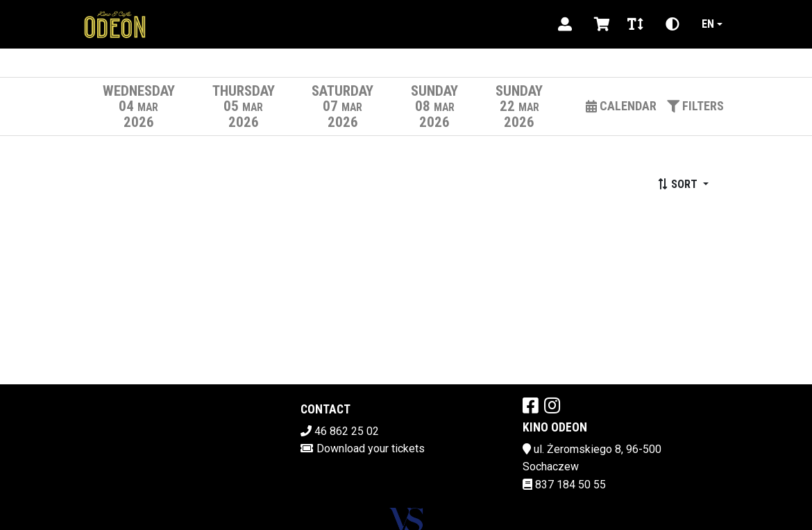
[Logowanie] (565, 24)
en (708, 24)
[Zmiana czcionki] (635, 24)
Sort (679, 184)
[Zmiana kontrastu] (673, 24)
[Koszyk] (600, 24)
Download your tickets (371, 448)
